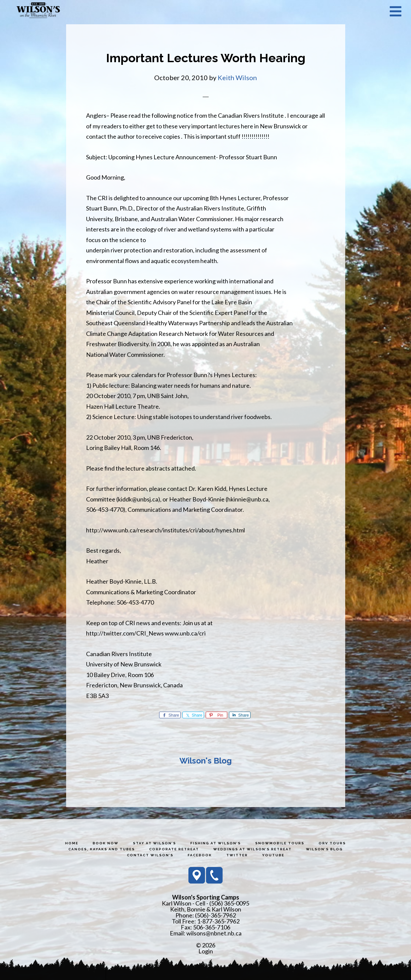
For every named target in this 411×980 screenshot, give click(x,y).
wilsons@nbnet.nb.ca (214, 933)
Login (206, 951)
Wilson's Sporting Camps (38, 11)
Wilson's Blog (206, 761)
